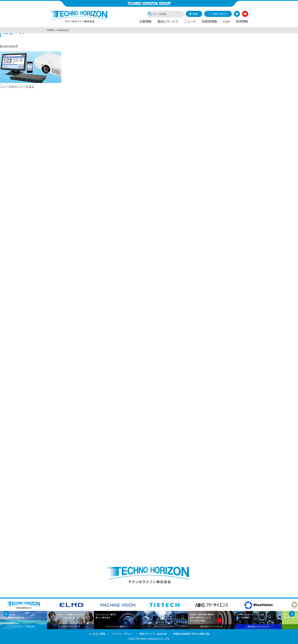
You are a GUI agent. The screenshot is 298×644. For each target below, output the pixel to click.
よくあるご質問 (97, 634)
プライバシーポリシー (122, 634)
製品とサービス (168, 22)
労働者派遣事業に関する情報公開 (191, 634)
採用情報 (242, 22)
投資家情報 (209, 22)
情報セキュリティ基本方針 (153, 634)
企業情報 (145, 22)
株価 (195, 14)
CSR (227, 22)
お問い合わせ (220, 14)
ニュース (190, 22)
